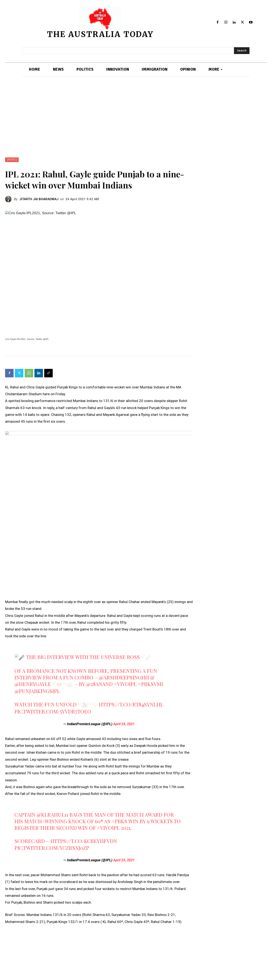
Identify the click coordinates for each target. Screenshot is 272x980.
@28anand (99, 684)
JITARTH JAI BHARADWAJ (39, 199)
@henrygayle (33, 684)
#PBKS (119, 821)
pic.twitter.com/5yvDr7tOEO (53, 711)
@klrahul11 (52, 815)
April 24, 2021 (124, 724)
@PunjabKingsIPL (37, 691)
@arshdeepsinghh (124, 677)
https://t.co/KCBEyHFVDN (84, 841)
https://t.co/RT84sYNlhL (131, 704)
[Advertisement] (136, 126)
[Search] (242, 51)
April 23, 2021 (124, 860)
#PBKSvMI (150, 684)
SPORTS (12, 160)
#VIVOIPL (125, 684)
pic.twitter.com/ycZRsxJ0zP (52, 848)
